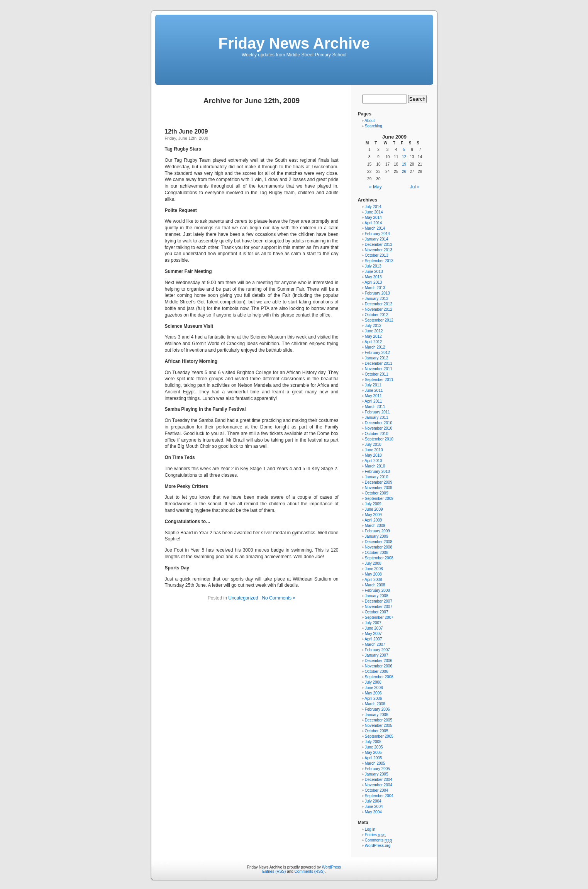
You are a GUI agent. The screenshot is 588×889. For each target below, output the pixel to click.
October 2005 (377, 731)
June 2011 (374, 390)
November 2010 (379, 428)
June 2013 (374, 272)
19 (404, 164)
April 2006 (373, 698)
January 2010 (377, 477)
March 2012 (375, 347)
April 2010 (373, 461)
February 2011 (377, 412)
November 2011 (379, 369)
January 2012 (377, 358)
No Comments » (279, 598)
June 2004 (374, 807)
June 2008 (374, 569)
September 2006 (379, 677)
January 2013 (377, 299)
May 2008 (373, 574)
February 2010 (377, 472)
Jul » (415, 187)
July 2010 (373, 445)
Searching (374, 126)
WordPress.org (378, 846)
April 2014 (373, 223)
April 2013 (373, 282)
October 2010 (377, 434)
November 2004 (379, 785)
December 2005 (379, 720)
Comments (379, 840)
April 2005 (373, 758)
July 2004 (373, 801)
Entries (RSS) (274, 871)
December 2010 (379, 423)
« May (375, 187)
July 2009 (373, 504)
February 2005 (377, 769)
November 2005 (379, 726)
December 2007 (379, 601)
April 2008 (373, 580)
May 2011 (373, 396)
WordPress (331, 867)
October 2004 (377, 790)
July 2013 (373, 266)
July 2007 (373, 623)
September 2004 (379, 796)
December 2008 (379, 542)
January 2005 (377, 774)
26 (404, 172)
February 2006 (377, 709)
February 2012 (377, 353)
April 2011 (373, 401)
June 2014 (374, 212)
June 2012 (374, 331)
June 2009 (374, 509)
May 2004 (373, 812)
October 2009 (377, 493)
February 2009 (377, 531)
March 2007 (375, 644)
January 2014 (377, 239)
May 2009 (373, 515)
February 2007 (377, 650)
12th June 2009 (186, 131)
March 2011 (375, 407)
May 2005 (373, 753)
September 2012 (379, 320)
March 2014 (375, 228)
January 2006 (377, 715)
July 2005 (373, 742)
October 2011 (377, 374)
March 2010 (375, 466)
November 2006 (379, 666)
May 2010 (373, 455)
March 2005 (375, 763)
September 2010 (379, 439)
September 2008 (379, 558)
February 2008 (377, 590)
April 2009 (373, 520)
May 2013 (373, 277)
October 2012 (377, 315)
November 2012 (379, 309)
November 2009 (379, 488)
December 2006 (379, 661)
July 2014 (373, 207)
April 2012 (373, 342)
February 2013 (377, 293)
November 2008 (379, 547)
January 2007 (377, 655)
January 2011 (377, 417)
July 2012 (373, 326)
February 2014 (377, 234)
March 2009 (375, 526)
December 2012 (379, 304)
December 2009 (379, 482)
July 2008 (373, 563)
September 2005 (379, 736)
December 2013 (379, 245)
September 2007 (379, 617)
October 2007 (377, 612)
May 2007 (373, 634)
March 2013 (375, 288)
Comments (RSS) (310, 871)
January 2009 (377, 536)
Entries (375, 835)
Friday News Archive (294, 43)
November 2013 (379, 250)
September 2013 (379, 261)
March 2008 (375, 585)
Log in (370, 829)
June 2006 (374, 688)
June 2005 (374, 747)
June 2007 (374, 628)
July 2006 (373, 682)
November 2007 (379, 607)
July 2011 (373, 385)
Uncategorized (243, 598)
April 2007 (373, 639)
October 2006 (377, 671)
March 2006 (375, 704)
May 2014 (373, 218)
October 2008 (377, 553)
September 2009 (379, 499)
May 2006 (373, 693)
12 (404, 157)
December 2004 (379, 780)
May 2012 (373, 336)
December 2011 (379, 363)
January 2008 (377, 596)
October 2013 (377, 255)
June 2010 (374, 450)
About (369, 121)
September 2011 (379, 380)
